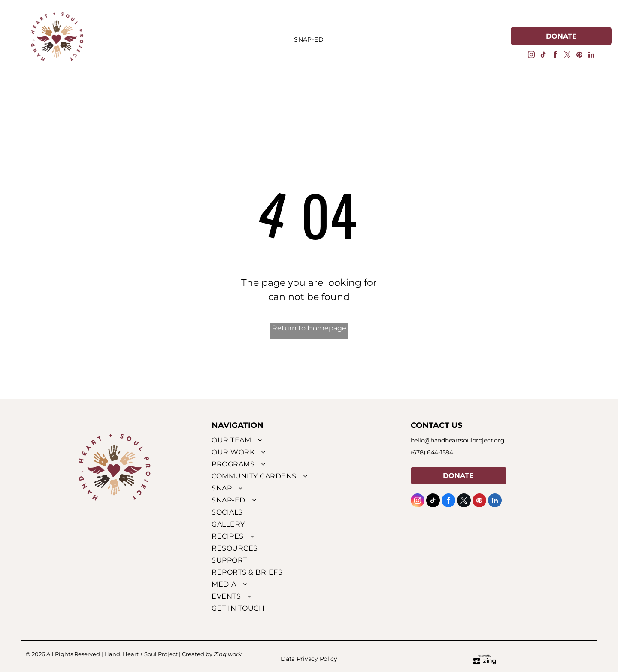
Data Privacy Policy (309, 659)
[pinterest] (579, 56)
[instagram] (531, 56)
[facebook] (555, 56)
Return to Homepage (309, 328)
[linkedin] (591, 56)
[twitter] (567, 56)
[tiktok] (543, 56)
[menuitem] (309, 40)
